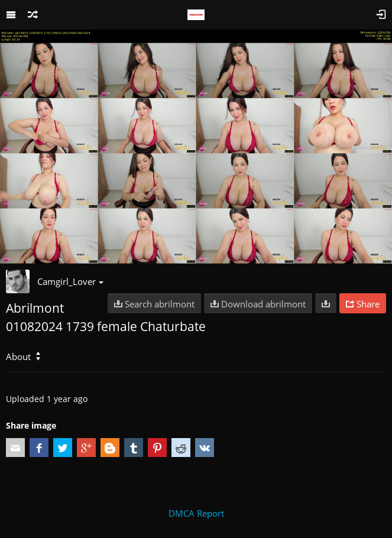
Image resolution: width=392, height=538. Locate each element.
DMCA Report (196, 513)
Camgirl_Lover (70, 281)
